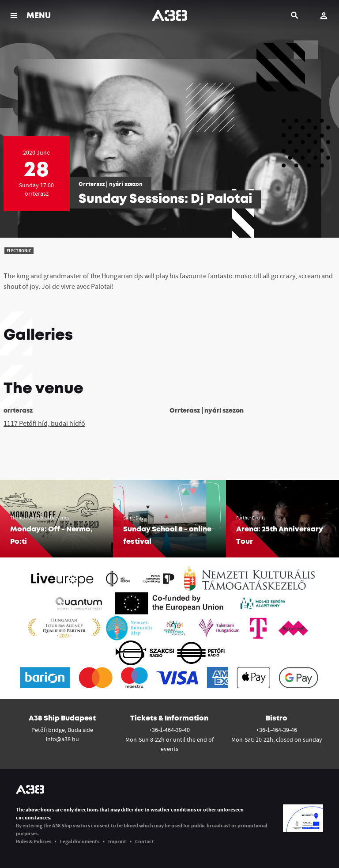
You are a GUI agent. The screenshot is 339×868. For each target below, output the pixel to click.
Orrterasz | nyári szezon (111, 184)
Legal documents (80, 841)
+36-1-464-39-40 (169, 730)
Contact (145, 841)
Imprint (117, 841)
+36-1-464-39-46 (277, 730)
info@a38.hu (62, 739)
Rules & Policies (34, 841)
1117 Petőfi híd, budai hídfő (44, 423)
